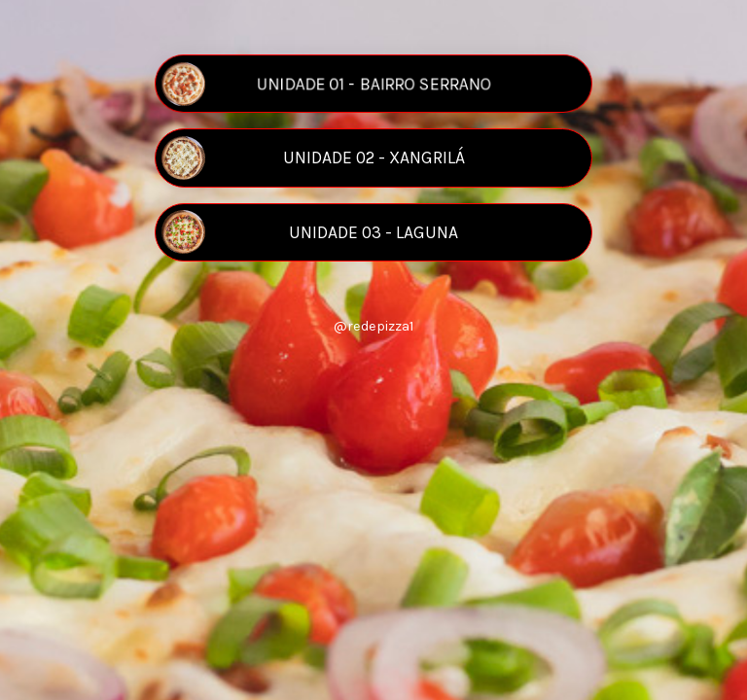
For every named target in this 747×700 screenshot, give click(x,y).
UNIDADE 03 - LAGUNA (310, 232)
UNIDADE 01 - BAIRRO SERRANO (326, 84)
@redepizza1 (373, 326)
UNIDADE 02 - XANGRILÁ (313, 158)
